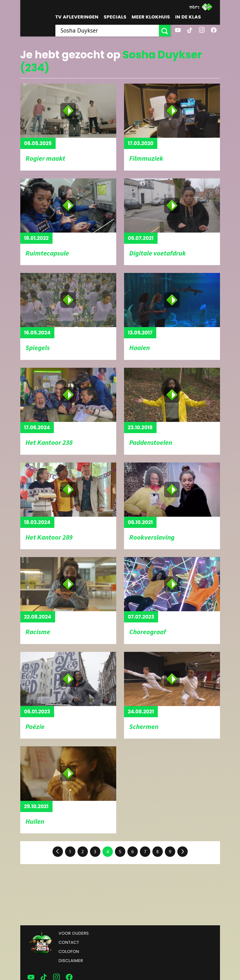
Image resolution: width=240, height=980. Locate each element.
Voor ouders (74, 933)
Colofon (69, 951)
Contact (69, 942)
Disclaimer (71, 961)
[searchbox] (107, 31)
